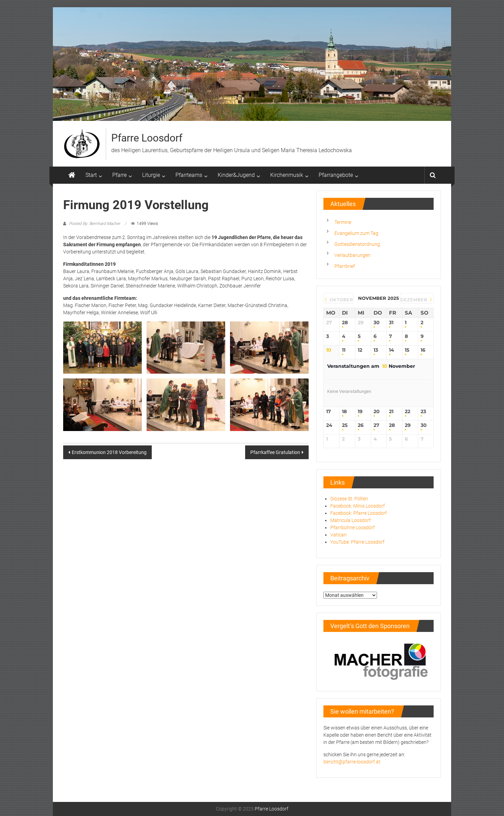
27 (376, 425)
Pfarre (119, 175)
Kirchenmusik (287, 175)
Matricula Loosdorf (351, 520)
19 (360, 412)
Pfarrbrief (345, 266)
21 (391, 412)
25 (345, 425)
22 (408, 412)
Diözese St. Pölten (349, 499)
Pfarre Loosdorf (147, 138)
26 (361, 425)
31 (391, 323)
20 (377, 412)
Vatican (339, 535)
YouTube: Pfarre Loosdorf (357, 542)
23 (423, 412)
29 (408, 425)
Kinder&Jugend (236, 175)
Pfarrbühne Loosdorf (353, 528)
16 (423, 350)
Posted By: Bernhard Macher (95, 224)
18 (344, 412)
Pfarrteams (189, 175)
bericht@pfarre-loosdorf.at (352, 762)
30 (377, 323)
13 (376, 350)
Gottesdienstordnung (357, 244)
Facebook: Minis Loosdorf (358, 506)
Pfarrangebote (336, 175)
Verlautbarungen (352, 255)
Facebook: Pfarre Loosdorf (359, 513)
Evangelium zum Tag (356, 233)
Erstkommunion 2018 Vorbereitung (109, 452)
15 (407, 350)
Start (91, 175)
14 (392, 350)
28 (345, 323)
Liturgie (151, 175)
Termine (343, 222)
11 (344, 350)
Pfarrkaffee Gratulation (275, 452)
